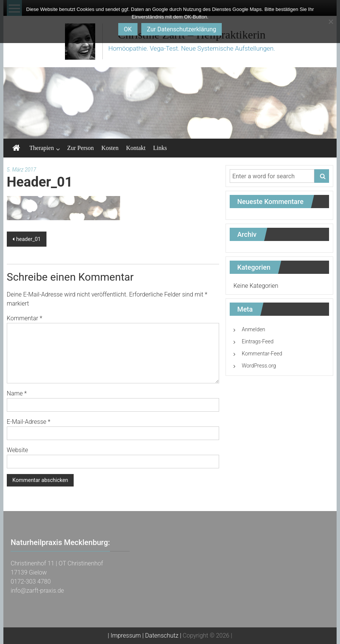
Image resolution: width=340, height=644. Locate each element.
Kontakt (136, 148)
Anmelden (253, 329)
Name (17, 393)
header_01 (29, 239)
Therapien (42, 148)
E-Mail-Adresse (29, 422)
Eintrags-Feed (258, 341)
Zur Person (81, 148)
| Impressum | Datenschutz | (144, 636)
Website (17, 450)
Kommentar (25, 318)
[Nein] (331, 22)
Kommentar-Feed (262, 354)
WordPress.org (259, 366)
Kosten (110, 148)
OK (128, 29)
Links (160, 148)
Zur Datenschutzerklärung (182, 29)
